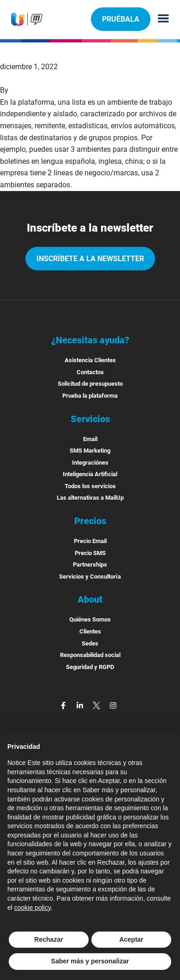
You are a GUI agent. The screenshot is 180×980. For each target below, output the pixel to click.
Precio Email (90, 541)
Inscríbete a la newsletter (90, 259)
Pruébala (120, 19)
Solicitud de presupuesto (90, 384)
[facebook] (64, 705)
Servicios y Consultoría (90, 577)
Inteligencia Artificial (90, 474)
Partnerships (90, 565)
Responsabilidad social (90, 655)
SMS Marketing (90, 451)
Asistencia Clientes (90, 360)
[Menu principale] (160, 19)
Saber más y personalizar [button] (90, 961)
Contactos (90, 372)
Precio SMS (90, 553)
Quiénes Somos (90, 619)
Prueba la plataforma (90, 396)
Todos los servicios (90, 486)
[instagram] (113, 705)
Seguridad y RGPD (90, 667)
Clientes (90, 631)
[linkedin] (81, 705)
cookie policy (33, 908)
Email (90, 439)
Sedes (90, 643)
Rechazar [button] (48, 939)
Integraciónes (90, 463)
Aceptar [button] (131, 939)
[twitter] (97, 705)
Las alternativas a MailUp (90, 498)
